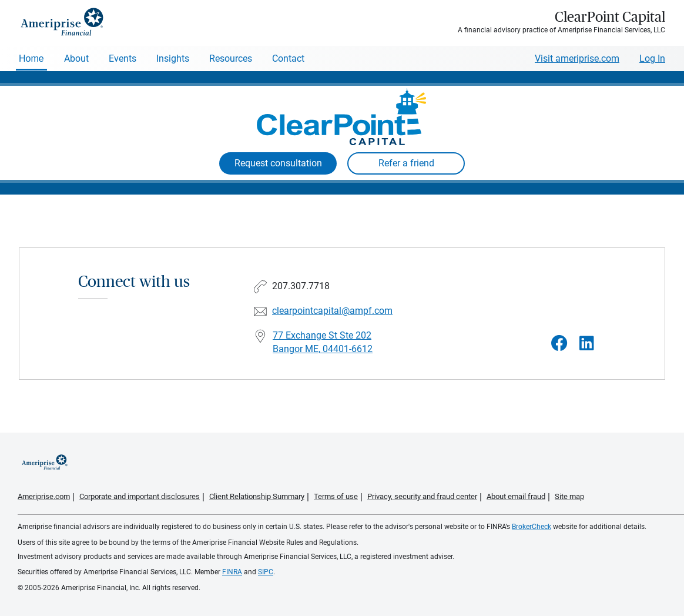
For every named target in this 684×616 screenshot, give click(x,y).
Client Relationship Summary (257, 496)
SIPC (266, 572)
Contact (288, 58)
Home (31, 58)
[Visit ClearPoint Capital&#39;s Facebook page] (559, 344)
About (76, 58)
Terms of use (336, 496)
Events (123, 58)
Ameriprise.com (44, 496)
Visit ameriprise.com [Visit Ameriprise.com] (577, 58)
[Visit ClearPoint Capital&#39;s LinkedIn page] (587, 344)
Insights (173, 58)
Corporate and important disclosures (140, 496)
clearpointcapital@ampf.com (332, 311)
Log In (652, 58)
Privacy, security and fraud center (422, 496)
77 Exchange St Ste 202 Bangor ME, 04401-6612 (323, 342)
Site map (569, 496)
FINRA (232, 572)
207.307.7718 (301, 286)
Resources (231, 58)
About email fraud (516, 496)
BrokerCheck (532, 527)
